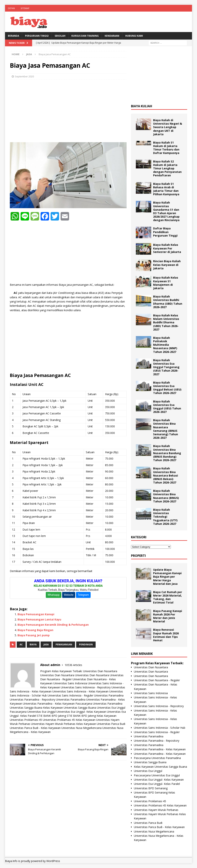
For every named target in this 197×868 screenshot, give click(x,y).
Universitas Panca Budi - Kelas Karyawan (35, 728)
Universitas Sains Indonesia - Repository (86, 687)
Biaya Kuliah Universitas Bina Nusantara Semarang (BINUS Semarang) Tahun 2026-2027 (166, 429)
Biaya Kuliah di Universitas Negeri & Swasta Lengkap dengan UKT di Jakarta (168, 127)
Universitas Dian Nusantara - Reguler (157, 680)
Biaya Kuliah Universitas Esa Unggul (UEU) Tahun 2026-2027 (167, 407)
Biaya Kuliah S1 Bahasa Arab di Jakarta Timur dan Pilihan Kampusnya (166, 189)
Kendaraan (112, 36)
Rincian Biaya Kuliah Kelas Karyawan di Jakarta (167, 265)
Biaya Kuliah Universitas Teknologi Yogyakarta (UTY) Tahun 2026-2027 (165, 517)
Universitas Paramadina (109, 695)
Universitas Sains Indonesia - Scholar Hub (160, 728)
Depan (11, 8)
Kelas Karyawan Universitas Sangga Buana (70, 708)
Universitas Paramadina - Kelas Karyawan (49, 704)
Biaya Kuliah (142, 106)
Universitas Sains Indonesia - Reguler (70, 695)
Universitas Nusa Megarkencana (81, 728)
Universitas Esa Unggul (111, 708)
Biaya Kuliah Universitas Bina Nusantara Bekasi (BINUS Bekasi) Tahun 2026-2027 (166, 475)
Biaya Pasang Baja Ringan (35, 630)
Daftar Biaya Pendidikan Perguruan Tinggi (165, 232)
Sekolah (60, 36)
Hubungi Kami (134, 36)
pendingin (86, 644)
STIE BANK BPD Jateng (51, 716)
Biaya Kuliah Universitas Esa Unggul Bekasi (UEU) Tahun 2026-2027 (167, 388)
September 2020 (24, 76)
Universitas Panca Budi (111, 724)
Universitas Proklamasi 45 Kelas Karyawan (69, 720)
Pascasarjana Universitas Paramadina (99, 704)
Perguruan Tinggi (37, 36)
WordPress (53, 861)
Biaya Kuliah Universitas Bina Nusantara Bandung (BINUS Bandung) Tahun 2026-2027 (167, 453)
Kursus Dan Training (85, 36)
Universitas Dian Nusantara (100, 671)
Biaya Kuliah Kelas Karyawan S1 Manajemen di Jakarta (166, 283)
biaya (33, 644)
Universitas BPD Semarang (151, 788)
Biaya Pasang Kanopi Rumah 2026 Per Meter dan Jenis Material (168, 616)
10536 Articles (73, 665)
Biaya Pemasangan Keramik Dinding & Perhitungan (53, 625)
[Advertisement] (68, 110)
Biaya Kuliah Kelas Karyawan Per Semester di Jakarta (167, 248)
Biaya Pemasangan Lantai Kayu (39, 619)
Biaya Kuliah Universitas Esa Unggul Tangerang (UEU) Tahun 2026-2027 (166, 367)
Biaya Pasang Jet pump (34, 635)
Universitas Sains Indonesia (70, 683)
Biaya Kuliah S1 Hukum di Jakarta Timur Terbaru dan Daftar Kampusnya (166, 148)
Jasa (46, 644)
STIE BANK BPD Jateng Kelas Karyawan (92, 716)
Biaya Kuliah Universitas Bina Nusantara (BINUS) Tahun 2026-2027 (166, 496)
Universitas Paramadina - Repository (33, 699)
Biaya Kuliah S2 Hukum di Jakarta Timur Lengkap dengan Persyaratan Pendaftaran (167, 168)
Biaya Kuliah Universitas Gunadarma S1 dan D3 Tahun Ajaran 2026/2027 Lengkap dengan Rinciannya (166, 211)
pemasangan (64, 644)
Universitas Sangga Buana (26, 708)
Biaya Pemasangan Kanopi (36, 614)
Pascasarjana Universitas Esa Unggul (33, 712)
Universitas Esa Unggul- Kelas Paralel (157, 784)
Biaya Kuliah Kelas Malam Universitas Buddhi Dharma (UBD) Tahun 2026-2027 (166, 322)
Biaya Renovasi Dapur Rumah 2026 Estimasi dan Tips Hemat (166, 635)
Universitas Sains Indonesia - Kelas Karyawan (80, 691)
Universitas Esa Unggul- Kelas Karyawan (81, 712)
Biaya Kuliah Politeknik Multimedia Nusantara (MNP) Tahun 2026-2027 (165, 345)
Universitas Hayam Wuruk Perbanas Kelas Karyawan (63, 724)
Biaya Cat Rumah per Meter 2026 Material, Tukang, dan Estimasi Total (168, 597)
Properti (138, 556)
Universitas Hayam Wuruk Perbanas (156, 810)
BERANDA (13, 36)
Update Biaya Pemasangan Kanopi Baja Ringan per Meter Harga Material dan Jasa (167, 577)
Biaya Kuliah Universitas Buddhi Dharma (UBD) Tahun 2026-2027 (168, 302)
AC (21, 644)
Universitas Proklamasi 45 (26, 720)
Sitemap (25, 8)
